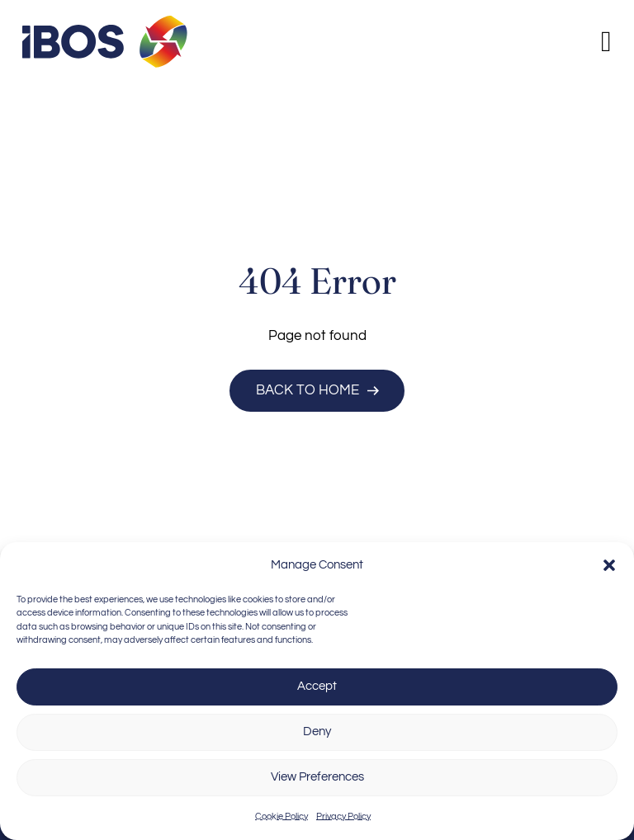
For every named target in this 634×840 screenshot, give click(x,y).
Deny (317, 731)
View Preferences (317, 777)
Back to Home (317, 390)
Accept (317, 686)
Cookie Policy (282, 816)
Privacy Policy (343, 816)
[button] (609, 565)
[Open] (606, 42)
